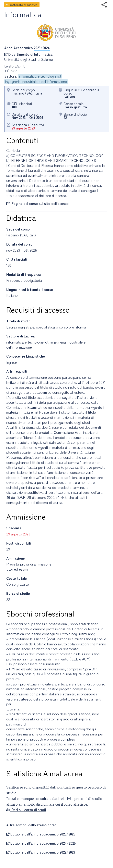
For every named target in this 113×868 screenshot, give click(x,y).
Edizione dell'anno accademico (41, 834)
